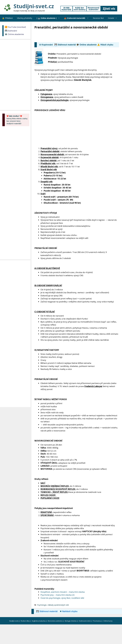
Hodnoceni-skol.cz (86, 621)
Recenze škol (98, 18)
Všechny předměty (25, 18)
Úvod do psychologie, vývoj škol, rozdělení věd (62, 598)
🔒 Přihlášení (7, 18)
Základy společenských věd (58, 605)
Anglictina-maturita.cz (40, 621)
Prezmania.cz (98, 621)
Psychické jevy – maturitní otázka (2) (57, 595)
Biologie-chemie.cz (72, 621)
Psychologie (42, 605)
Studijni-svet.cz (34, 6)
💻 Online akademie (14, 34)
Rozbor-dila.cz (26, 621)
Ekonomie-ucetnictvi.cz (56, 621)
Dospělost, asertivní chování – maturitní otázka (63, 592)
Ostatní (114, 18)
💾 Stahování (11, 31)
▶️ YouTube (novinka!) (15, 27)
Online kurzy (108, 621)
